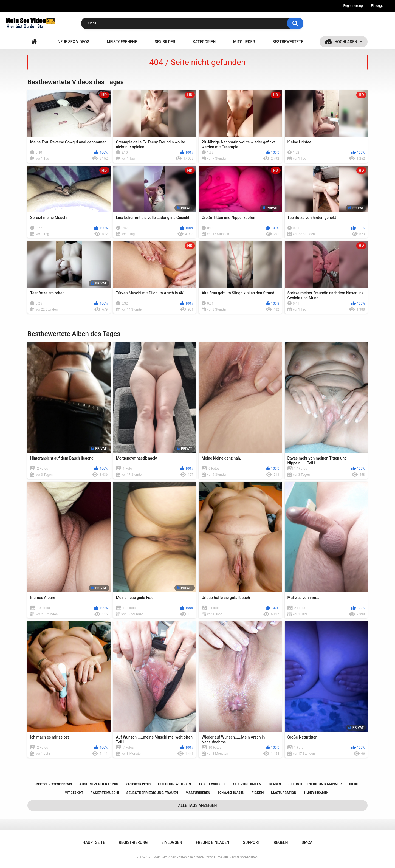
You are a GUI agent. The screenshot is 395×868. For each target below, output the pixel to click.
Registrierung (353, 6)
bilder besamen (316, 793)
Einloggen (378, 6)
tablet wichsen (212, 784)
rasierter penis (138, 784)
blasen (275, 784)
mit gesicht (74, 793)
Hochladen (346, 42)
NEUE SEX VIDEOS (73, 42)
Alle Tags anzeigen (198, 805)
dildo (354, 784)
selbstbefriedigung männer (315, 784)
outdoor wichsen (175, 784)
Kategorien (204, 42)
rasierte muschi (105, 793)
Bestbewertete (288, 42)
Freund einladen (213, 842)
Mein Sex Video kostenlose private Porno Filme (188, 857)
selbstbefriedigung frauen (152, 793)
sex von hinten (247, 784)
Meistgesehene (122, 42)
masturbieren (198, 793)
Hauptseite (34, 42)
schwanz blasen (231, 793)
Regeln (281, 842)
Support (252, 842)
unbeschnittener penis (53, 784)
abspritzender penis (99, 784)
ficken (258, 793)
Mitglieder (244, 42)
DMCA (307, 842)
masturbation (284, 793)
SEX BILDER (165, 42)
